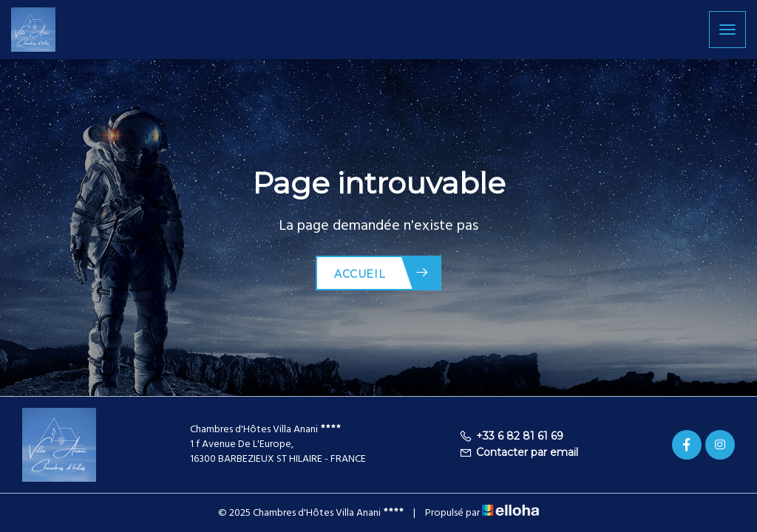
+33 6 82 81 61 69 (511, 436)
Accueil (382, 273)
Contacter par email (519, 452)
